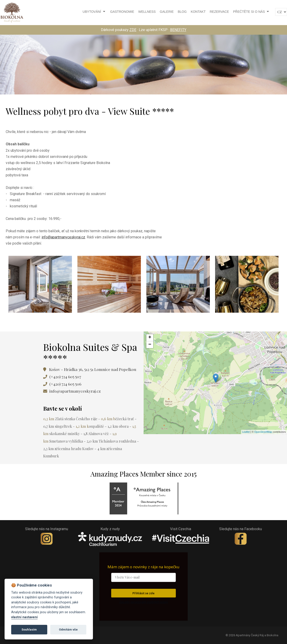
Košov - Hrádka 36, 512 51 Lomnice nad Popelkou (92, 369)
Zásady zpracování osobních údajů (144, 602)
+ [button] (150, 338)
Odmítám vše (68, 630)
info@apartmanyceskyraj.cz (63, 237)
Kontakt (198, 12)
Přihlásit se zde (143, 593)
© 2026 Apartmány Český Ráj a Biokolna (252, 635)
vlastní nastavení (24, 617)
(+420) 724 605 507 (65, 377)
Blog (182, 12)
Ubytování (92, 12)
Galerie (167, 12)
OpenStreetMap (263, 432)
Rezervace (219, 12)
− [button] (150, 345)
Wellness (147, 12)
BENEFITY (178, 30)
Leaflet (246, 432)
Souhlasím (29, 630)
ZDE (133, 30)
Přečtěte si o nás (249, 12)
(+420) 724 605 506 (65, 384)
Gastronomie (122, 12)
